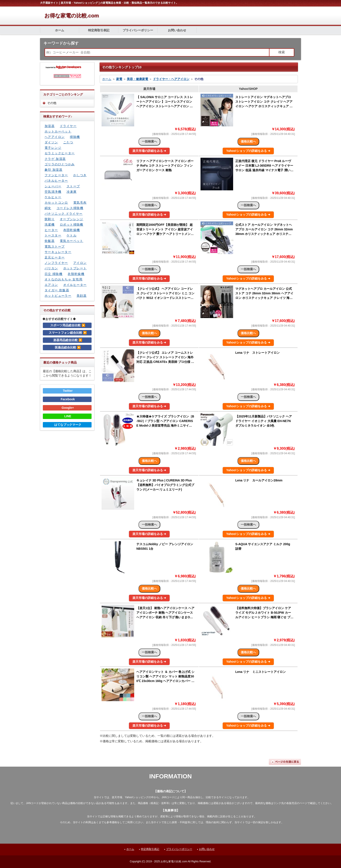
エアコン (51, 285)
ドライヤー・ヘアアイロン (171, 79)
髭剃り (50, 219)
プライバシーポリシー (138, 30)
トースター (53, 235)
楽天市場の (149, 151)
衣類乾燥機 (76, 274)
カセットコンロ (56, 203)
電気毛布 (80, 203)
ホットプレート (75, 268)
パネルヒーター (56, 181)
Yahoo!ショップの (248, 151)
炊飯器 (50, 241)
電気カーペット (72, 241)
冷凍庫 (72, 192)
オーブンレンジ (72, 219)
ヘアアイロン (55, 137)
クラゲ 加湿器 (55, 159)
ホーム (60, 30)
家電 (119, 79)
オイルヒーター (75, 285)
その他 (52, 103)
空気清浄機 (53, 192)
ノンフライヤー (56, 263)
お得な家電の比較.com (72, 16)
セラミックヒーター (60, 153)
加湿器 (50, 126)
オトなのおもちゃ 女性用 (64, 279)
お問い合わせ (177, 30)
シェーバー (53, 186)
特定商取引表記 (99, 30)
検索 (282, 52)
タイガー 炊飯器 (57, 290)
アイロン (80, 263)
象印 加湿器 (53, 170)
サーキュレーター (58, 252)
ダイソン (51, 142)
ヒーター (51, 230)
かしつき (80, 175)
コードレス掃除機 (70, 208)
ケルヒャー (53, 197)
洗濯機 (50, 225)
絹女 (48, 208)
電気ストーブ (55, 246)
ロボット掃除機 (72, 225)
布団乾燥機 (72, 230)
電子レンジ (53, 148)
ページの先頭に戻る (285, 762)
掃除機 (75, 137)
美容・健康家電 (137, 79)
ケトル (72, 235)
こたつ (68, 142)
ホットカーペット (58, 131)
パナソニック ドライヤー (64, 214)
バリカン (51, 268)
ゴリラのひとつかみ (60, 164)
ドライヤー (68, 126)
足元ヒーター (55, 257)
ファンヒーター (56, 175)
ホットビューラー (58, 296)
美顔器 (82, 296)
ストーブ (73, 186)
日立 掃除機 (53, 274)
